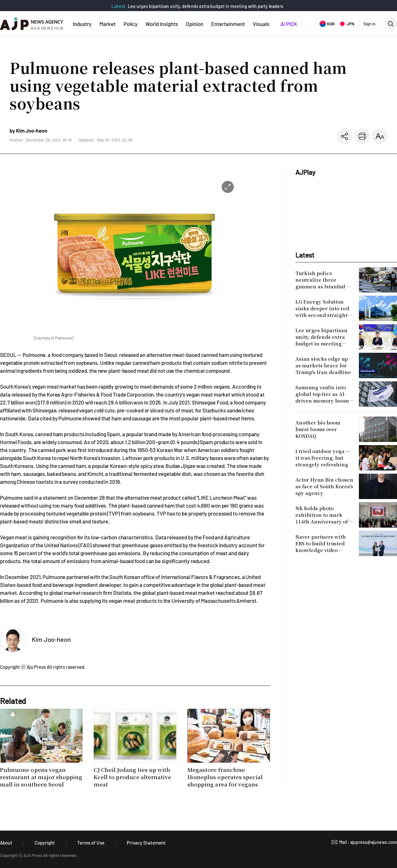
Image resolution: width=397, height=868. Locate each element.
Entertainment (228, 24)
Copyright (45, 843)
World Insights (162, 24)
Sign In (369, 24)
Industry (82, 24)
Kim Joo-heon (51, 639)
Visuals (261, 24)
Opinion (195, 24)
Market (108, 24)
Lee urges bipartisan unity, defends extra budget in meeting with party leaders (206, 6)
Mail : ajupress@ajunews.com (368, 842)
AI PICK (289, 24)
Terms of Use (91, 843)
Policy (131, 24)
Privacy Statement (146, 843)
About (6, 843)
